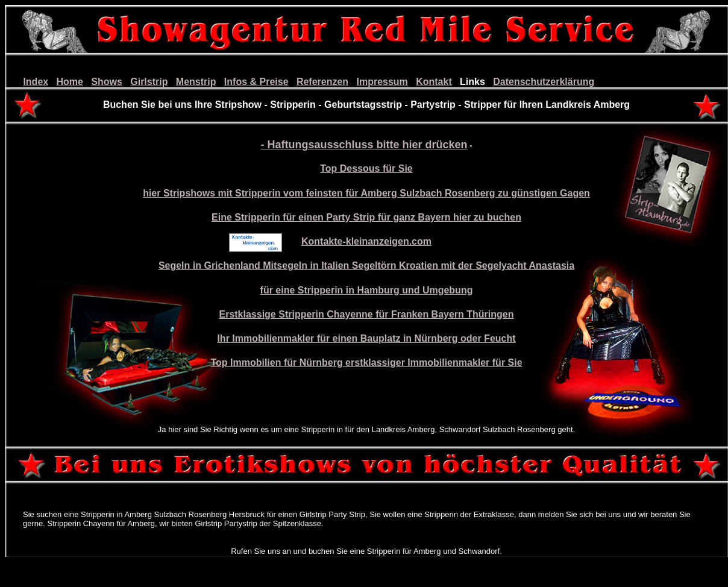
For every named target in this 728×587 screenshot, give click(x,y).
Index (36, 82)
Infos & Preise (256, 82)
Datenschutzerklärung (544, 82)
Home (70, 82)
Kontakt (434, 82)
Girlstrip (149, 82)
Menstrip (196, 82)
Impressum (382, 82)
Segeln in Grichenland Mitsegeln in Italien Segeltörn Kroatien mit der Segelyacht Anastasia (366, 265)
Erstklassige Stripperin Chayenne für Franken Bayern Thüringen (366, 314)
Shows (107, 82)
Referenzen (322, 82)
